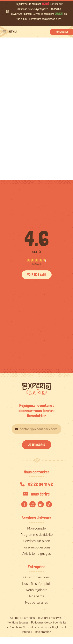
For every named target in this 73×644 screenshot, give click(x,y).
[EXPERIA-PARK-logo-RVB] (36, 384)
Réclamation (43, 632)
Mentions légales (18, 623)
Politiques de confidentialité (49, 623)
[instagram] (33, 504)
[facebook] (24, 504)
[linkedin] (41, 504)
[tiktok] (49, 504)
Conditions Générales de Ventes (29, 627)
